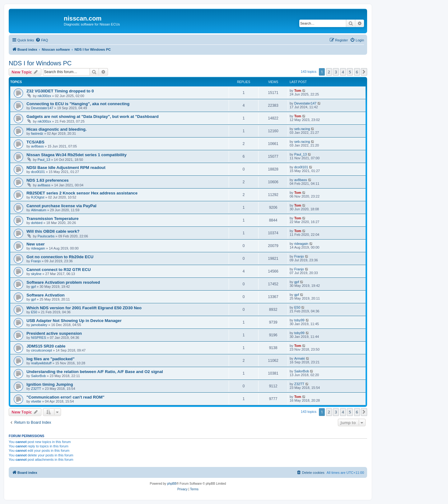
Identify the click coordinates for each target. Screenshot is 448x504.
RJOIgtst (38, 197)
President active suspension (54, 333)
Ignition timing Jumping (50, 384)
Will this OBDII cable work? (53, 231)
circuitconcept (42, 350)
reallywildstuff (41, 363)
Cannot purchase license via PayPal (61, 206)
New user (36, 244)
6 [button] (357, 72)
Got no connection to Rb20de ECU (60, 257)
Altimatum (39, 210)
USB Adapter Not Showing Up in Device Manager (74, 321)
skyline (36, 274)
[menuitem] (42, 40)
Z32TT (36, 389)
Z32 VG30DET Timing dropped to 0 (60, 91)
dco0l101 (38, 172)
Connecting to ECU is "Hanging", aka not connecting (78, 104)
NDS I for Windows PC (40, 63)
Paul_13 (44, 160)
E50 (34, 312)
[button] (364, 72)
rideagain (38, 248)
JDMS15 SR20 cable (46, 346)
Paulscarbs (46, 236)
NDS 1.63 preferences (48, 180)
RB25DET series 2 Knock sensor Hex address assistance (82, 193)
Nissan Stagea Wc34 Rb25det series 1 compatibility (77, 155)
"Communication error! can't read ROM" (65, 397)
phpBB (172, 484)
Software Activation (46, 295)
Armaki (300, 358)
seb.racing (302, 129)
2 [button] (329, 72)
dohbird (37, 223)
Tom (298, 91)
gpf (33, 287)
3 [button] (336, 72)
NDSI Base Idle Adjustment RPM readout (66, 168)
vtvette (36, 401)
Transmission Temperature (53, 219)
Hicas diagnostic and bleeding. (56, 129)
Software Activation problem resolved (63, 282)
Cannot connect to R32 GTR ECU (59, 270)
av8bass (37, 146)
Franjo (36, 261)
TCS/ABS (35, 142)
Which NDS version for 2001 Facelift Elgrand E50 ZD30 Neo (84, 308)
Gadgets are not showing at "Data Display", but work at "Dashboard (93, 117)
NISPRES (39, 338)
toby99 (299, 320)
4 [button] (343, 72)
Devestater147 (42, 108)
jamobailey (39, 325)
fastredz (37, 133)
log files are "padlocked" (51, 359)
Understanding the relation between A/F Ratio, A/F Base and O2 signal (95, 372)
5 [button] (350, 72)
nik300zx (44, 96)
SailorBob (39, 376)
